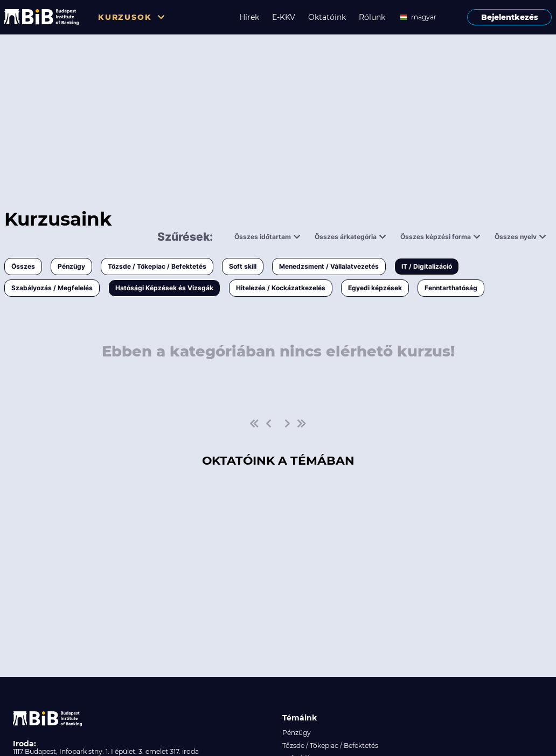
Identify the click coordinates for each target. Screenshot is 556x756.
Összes (23, 266)
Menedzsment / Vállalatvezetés (329, 266)
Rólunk (372, 17)
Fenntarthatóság (451, 288)
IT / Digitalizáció (427, 266)
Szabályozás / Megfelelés (52, 288)
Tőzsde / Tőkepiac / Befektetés (157, 266)
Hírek (249, 17)
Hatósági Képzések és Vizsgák (164, 288)
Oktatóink (327, 17)
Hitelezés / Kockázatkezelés (281, 288)
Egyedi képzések (375, 288)
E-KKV (284, 17)
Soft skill (243, 266)
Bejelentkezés (510, 17)
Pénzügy (71, 266)
